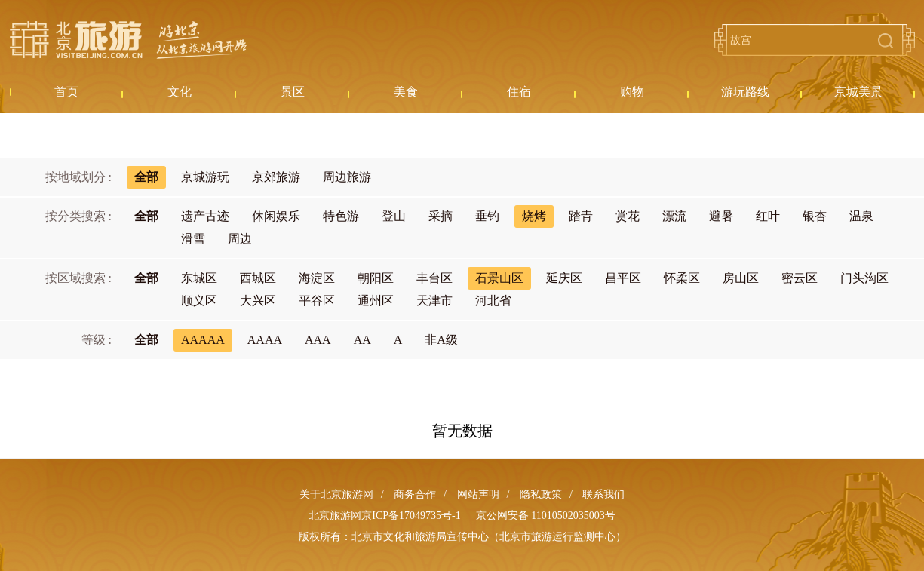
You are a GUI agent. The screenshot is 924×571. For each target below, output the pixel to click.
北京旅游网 (128, 40)
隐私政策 (541, 494)
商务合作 (415, 494)
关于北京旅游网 (336, 494)
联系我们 (603, 494)
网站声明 (478, 494)
